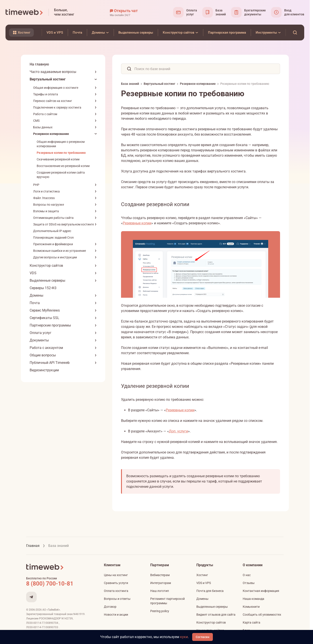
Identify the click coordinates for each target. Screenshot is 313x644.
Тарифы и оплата (46, 94)
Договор (110, 607)
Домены (36, 295)
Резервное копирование (51, 134)
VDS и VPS (204, 583)
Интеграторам (161, 583)
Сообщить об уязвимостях (262, 615)
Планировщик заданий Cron (53, 238)
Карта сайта (251, 622)
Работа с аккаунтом (46, 348)
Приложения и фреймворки (53, 244)
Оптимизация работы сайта (53, 218)
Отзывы (249, 583)
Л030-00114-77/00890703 (43, 627)
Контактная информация (261, 591)
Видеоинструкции (44, 370)
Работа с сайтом (45, 114)
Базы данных (43, 127)
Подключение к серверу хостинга (57, 107)
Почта (35, 303)
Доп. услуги (178, 431)
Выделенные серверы (47, 280)
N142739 (67, 619)
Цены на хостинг (116, 575)
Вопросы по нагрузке (49, 205)
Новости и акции (116, 615)
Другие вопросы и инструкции (55, 257)
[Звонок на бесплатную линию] (59, 584)
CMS (36, 121)
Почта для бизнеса (210, 591)
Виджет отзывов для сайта (216, 615)
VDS (33, 273)
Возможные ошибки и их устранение (60, 251)
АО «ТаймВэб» (51, 610)
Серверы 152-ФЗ (43, 288)
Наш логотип (160, 591)
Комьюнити (251, 607)
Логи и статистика (46, 191)
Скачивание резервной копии (58, 159)
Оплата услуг (41, 333)
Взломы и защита (46, 211)
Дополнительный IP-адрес (52, 231)
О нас (247, 575)
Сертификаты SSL (44, 318)
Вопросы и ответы (117, 599)
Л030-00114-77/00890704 (43, 623)
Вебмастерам (160, 575)
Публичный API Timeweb (50, 363)
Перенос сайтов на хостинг (53, 101)
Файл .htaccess (44, 198)
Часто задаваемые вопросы (53, 72)
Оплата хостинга (116, 591)
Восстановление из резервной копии (63, 166)
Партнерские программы (50, 325)
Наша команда (253, 599)
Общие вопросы (43, 355)
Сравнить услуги (116, 583)
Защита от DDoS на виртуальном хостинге (63, 224)
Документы (39, 340)
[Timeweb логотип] (24, 12)
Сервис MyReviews (45, 310)
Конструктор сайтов (46, 266)
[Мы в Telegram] (31, 597)
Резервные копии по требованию (61, 153)
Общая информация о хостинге (56, 88)
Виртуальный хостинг (48, 79)
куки (184, 637)
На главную (39, 64)
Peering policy (160, 611)
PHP (36, 185)
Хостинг (202, 575)
